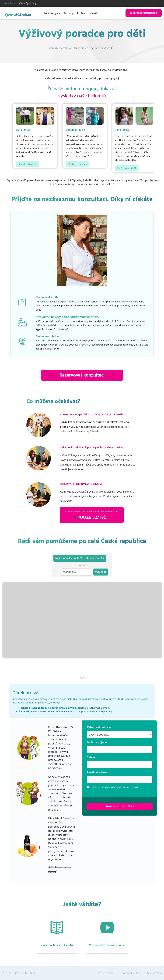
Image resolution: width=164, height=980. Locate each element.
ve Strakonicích (79, 48)
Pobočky (68, 13)
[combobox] (120, 735)
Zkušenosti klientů (87, 13)
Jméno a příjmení (98, 742)
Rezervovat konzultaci (144, 13)
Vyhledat (101, 572)
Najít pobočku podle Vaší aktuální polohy (80, 558)
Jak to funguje (52, 13)
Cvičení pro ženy (28, 3)
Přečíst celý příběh (28, 164)
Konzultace (10, 3)
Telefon (92, 757)
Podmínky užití (131, 973)
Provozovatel (106, 973)
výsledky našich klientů (82, 96)
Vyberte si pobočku (99, 727)
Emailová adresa (97, 772)
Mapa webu (154, 973)
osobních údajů (129, 787)
